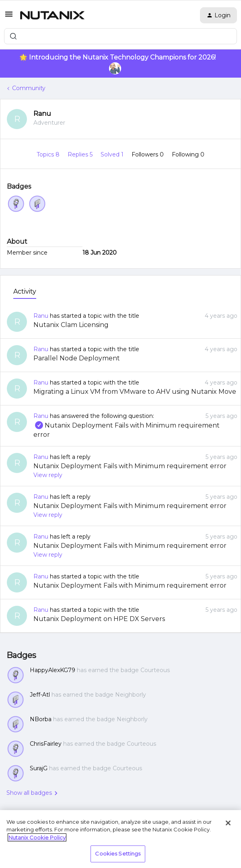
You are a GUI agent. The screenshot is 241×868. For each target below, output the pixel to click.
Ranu (42, 114)
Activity (25, 291)
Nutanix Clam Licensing (71, 325)
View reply (48, 475)
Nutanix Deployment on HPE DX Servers (99, 619)
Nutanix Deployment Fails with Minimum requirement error (130, 466)
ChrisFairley (46, 744)
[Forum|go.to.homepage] (52, 15)
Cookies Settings (118, 854)
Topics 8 (49, 154)
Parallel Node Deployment (77, 358)
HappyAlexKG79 (53, 670)
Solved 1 (113, 154)
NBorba (41, 719)
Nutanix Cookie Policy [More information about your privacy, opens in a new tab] (37, 837)
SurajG (39, 768)
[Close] (228, 823)
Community (29, 88)
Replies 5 (81, 154)
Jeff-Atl (40, 695)
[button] (9, 17)
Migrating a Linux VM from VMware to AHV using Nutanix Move (135, 392)
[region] (120, 839)
